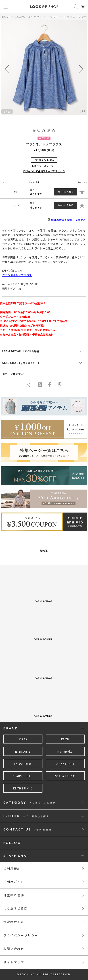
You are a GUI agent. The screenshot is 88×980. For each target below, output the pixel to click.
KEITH (65, 739)
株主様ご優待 (14, 895)
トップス (53, 17)
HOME (6, 17)
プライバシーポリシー (21, 935)
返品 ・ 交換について (14, 374)
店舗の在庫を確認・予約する (67, 220)
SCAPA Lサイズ (65, 776)
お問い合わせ (14, 949)
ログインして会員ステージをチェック (44, 171)
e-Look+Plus (65, 764)
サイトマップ (14, 962)
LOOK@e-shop (44, 7)
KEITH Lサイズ (23, 788)
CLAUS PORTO (23, 776)
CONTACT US (28, 829)
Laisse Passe (23, 764)
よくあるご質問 (16, 908)
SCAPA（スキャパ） (29, 17)
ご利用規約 (12, 869)
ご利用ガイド (14, 882)
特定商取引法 (14, 922)
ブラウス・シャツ (75, 17)
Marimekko (65, 752)
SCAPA (23, 739)
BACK (44, 550)
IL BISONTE (23, 752)
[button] (81, 69)
